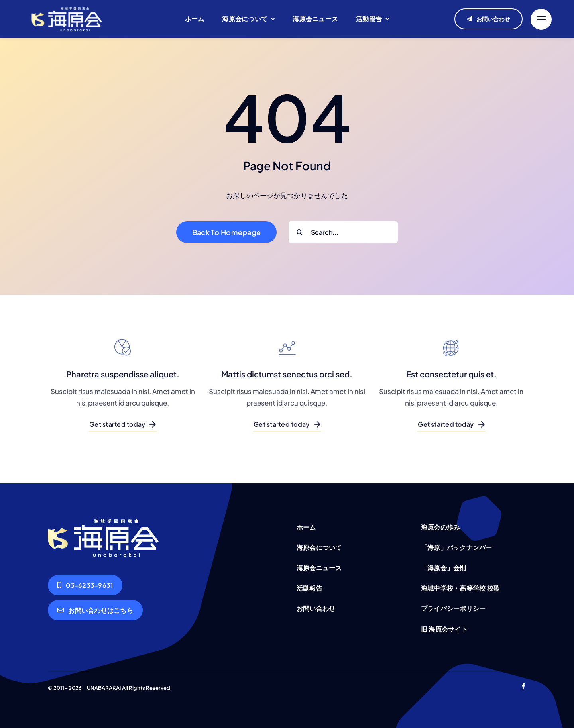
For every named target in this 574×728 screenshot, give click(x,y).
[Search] (300, 232)
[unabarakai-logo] (67, 6)
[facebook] (523, 686)
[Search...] (343, 232)
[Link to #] (541, 19)
